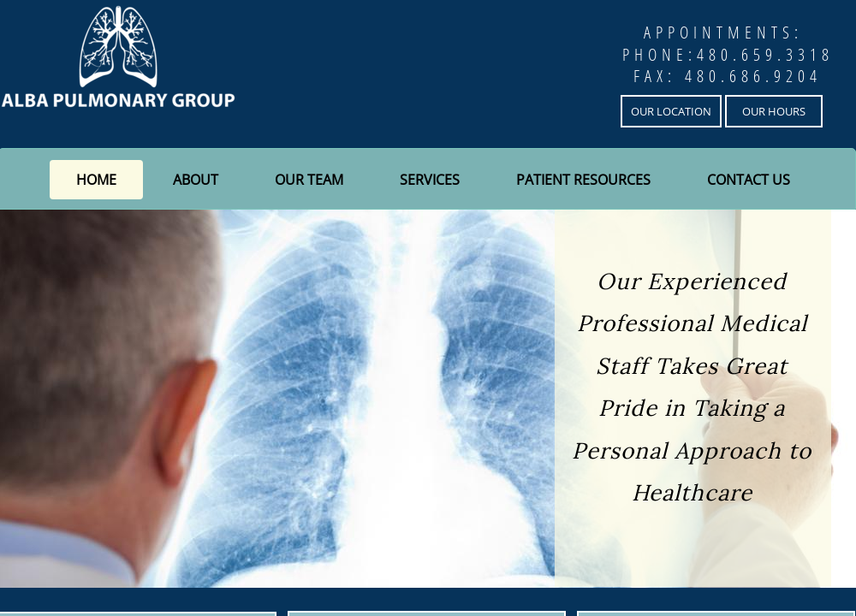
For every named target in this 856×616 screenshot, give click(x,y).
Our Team (309, 180)
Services (430, 180)
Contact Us (749, 180)
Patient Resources (583, 180)
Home (96, 180)
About (196, 180)
